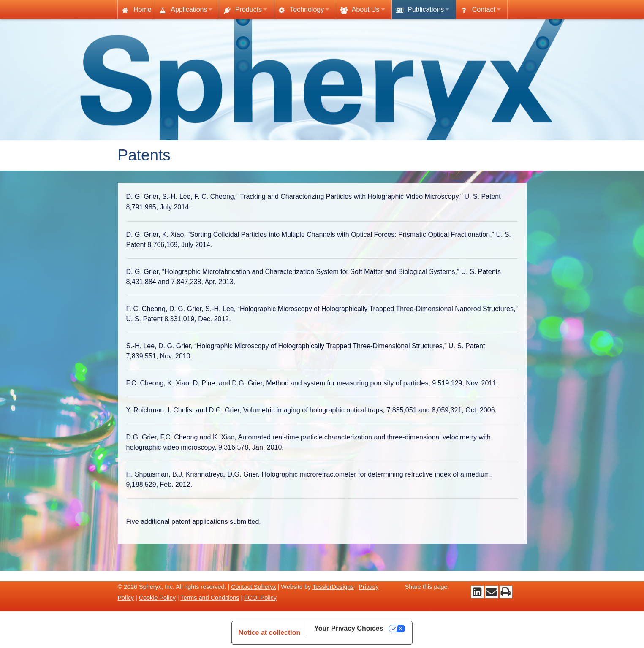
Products (242, 10)
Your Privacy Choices (349, 628)
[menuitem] (136, 9)
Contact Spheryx (253, 587)
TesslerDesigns (333, 587)
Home (136, 10)
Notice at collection (270, 633)
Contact (477, 10)
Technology (300, 10)
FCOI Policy (260, 598)
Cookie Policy (157, 598)
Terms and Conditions (210, 598)
